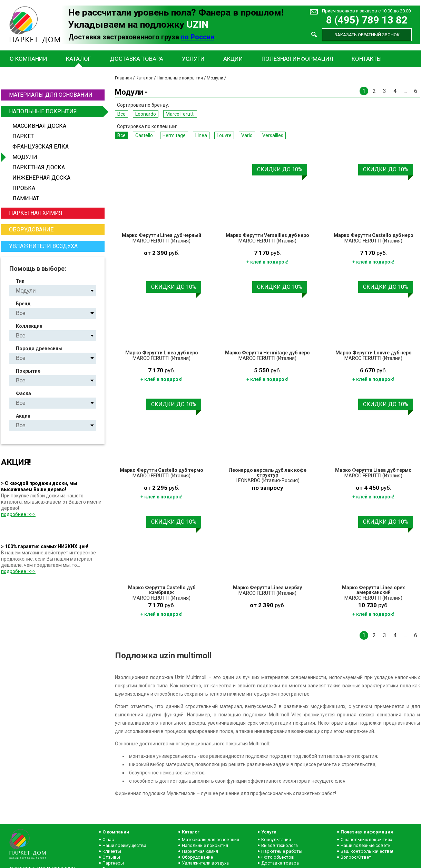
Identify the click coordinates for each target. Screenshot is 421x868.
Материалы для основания (210, 840)
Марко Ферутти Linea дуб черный (161, 235)
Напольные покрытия (56, 112)
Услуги (193, 59)
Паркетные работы (282, 851)
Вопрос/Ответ (356, 857)
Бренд (23, 304)
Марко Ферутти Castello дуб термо (161, 470)
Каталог (79, 59)
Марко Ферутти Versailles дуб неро (267, 235)
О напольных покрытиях (366, 840)
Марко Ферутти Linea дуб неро (162, 353)
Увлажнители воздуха (43, 246)
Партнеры (113, 863)
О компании (28, 59)
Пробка (24, 188)
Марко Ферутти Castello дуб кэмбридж (162, 590)
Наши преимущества (124, 845)
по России (198, 37)
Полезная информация (297, 59)
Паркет (23, 136)
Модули (25, 157)
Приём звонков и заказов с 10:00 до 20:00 (366, 11)
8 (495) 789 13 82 (367, 20)
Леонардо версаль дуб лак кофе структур (267, 473)
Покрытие (28, 371)
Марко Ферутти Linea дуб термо (373, 470)
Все (121, 114)
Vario (247, 135)
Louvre (224, 135)
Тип (20, 281)
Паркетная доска (39, 167)
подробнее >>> (18, 514)
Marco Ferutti (180, 114)
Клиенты (112, 851)
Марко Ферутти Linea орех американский (373, 590)
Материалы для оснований (51, 95)
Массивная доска (39, 126)
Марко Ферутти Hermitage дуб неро (267, 353)
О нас (108, 840)
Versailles (273, 135)
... (405, 91)
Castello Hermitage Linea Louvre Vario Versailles (58, 336)
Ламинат (26, 198)
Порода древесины (39, 349)
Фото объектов (278, 857)
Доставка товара (136, 59)
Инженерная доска (41, 178)
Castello (144, 135)
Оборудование (31, 230)
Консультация (276, 840)
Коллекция (29, 326)
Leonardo (146, 114)
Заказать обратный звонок (367, 35)
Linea (201, 135)
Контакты (367, 59)
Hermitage (174, 135)
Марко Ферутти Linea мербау (267, 588)
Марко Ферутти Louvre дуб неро (374, 353)
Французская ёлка (41, 147)
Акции (233, 59)
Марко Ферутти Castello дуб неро (374, 235)
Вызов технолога (280, 845)
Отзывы (111, 857)
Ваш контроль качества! (367, 851)
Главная (123, 78)
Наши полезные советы (366, 845)
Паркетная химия (36, 213)
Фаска (23, 393)
